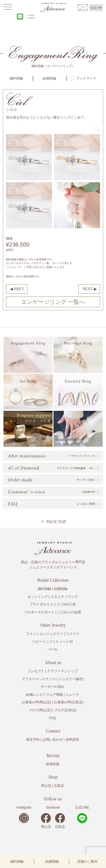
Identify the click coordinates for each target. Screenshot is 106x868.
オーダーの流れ (53, 687)
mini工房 (69, 604)
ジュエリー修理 (70, 679)
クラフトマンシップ (62, 671)
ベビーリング (42, 642)
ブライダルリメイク (45, 604)
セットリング (38, 597)
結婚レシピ (34, 695)
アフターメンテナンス (39, 679)
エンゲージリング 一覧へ (53, 302)
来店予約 (33, 740)
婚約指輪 (17, 861)
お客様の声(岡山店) (36, 702)
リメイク (73, 634)
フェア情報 (54, 695)
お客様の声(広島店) (69, 702)
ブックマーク (86, 78)
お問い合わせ (53, 740)
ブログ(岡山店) (40, 710)
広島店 (59, 786)
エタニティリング (64, 597)
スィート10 (64, 642)
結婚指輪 (52, 861)
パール (53, 649)
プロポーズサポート (39, 612)
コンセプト (36, 671)
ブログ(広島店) (65, 710)
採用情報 (53, 764)
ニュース (72, 695)
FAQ (53, 718)
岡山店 (46, 786)
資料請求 (72, 740)
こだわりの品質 (69, 612)
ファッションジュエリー (44, 634)
